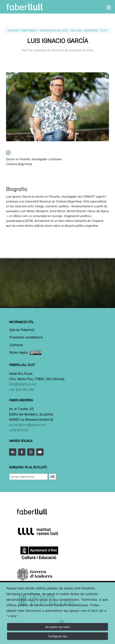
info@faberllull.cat (23, 384)
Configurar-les (58, 636)
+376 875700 (19, 430)
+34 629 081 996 (22, 390)
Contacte (16, 345)
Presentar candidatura (26, 337)
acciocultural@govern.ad (27, 425)
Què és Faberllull (22, 330)
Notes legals (25, 353)
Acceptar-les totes (58, 627)
